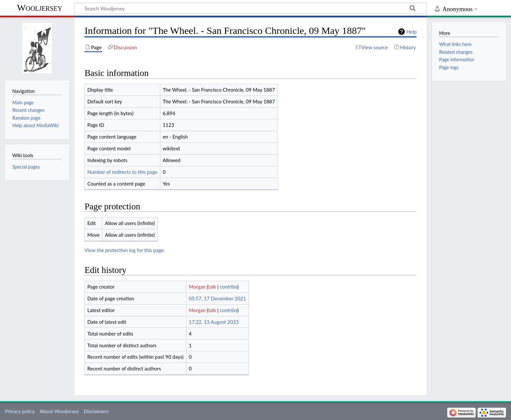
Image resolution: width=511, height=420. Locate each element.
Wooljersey (40, 8)
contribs (228, 287)
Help (411, 32)
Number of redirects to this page (122, 172)
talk (212, 287)
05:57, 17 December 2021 (217, 298)
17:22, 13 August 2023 (214, 322)
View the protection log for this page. (125, 250)
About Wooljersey (59, 411)
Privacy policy (20, 411)
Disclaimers (96, 411)
